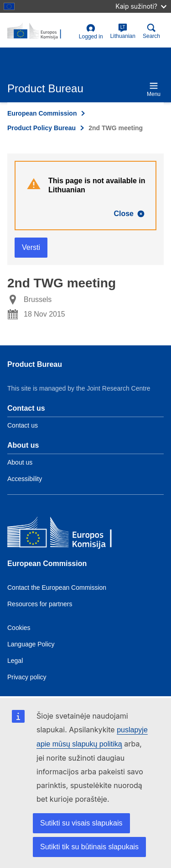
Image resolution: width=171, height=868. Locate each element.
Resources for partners (40, 604)
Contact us (23, 425)
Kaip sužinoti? (141, 6)
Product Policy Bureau (41, 128)
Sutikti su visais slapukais (81, 823)
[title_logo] (41, 31)
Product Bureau (35, 364)
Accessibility (25, 479)
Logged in (91, 32)
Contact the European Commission (57, 587)
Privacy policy (27, 677)
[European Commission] (73, 534)
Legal (15, 661)
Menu (154, 89)
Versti (31, 247)
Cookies (19, 628)
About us (20, 462)
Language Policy (31, 644)
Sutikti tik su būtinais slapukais (89, 847)
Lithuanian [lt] (123, 31)
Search (151, 31)
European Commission (42, 113)
